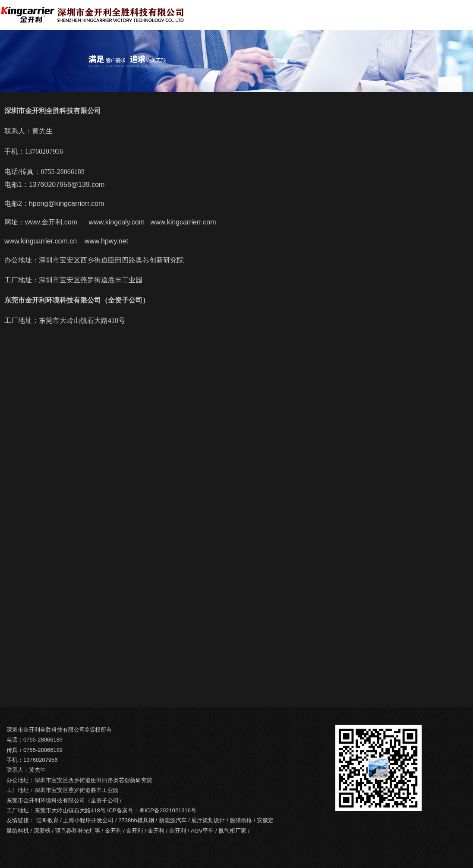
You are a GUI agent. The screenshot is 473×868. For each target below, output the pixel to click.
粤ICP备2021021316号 (168, 810)
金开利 (113, 831)
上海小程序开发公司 (88, 820)
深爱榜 (42, 831)
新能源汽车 (173, 820)
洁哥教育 (47, 820)
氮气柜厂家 (232, 831)
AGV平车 (202, 831)
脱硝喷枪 (241, 820)
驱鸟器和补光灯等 (78, 831)
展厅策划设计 (208, 820)
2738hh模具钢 (136, 820)
